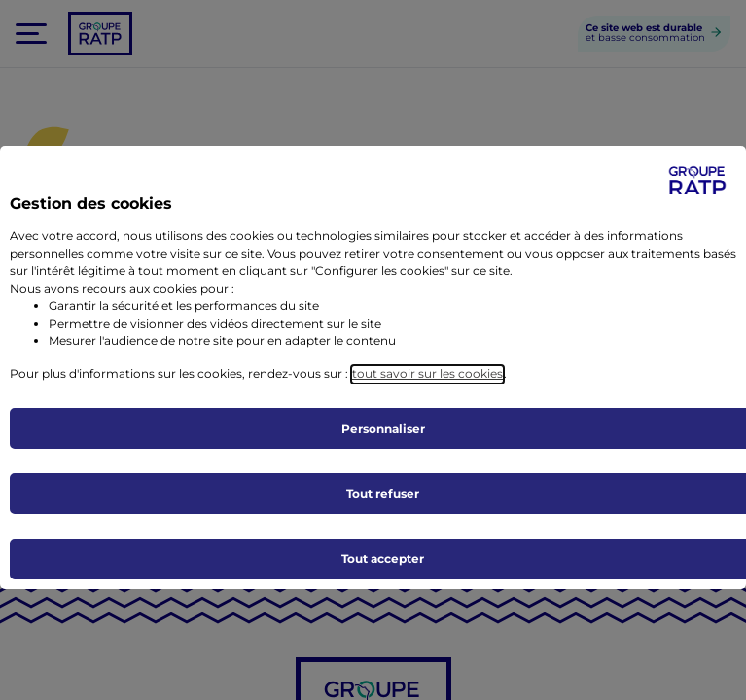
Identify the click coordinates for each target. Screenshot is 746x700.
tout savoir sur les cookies (427, 374)
